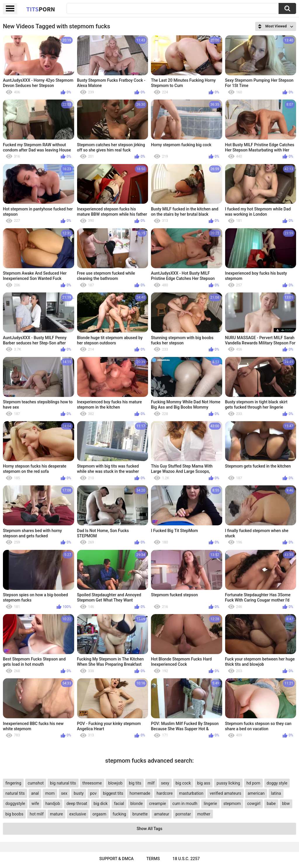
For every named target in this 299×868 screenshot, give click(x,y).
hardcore (165, 793)
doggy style (277, 783)
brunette (140, 814)
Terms (153, 859)
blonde (137, 803)
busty (79, 793)
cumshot (36, 783)
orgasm (99, 814)
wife (35, 803)
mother (204, 814)
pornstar (183, 814)
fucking (119, 814)
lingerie (210, 803)
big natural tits (63, 783)
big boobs (14, 814)
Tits (41, 9)
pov (93, 793)
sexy (165, 783)
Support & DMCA (116, 859)
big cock (183, 783)
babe (271, 803)
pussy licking (228, 783)
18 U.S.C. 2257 (186, 859)
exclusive (78, 814)
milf (151, 783)
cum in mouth (185, 803)
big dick (100, 803)
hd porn (253, 783)
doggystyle (15, 803)
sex (64, 793)
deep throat (77, 803)
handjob (53, 803)
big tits (135, 783)
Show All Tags (149, 829)
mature (56, 814)
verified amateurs (225, 793)
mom (50, 793)
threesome (92, 783)
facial (119, 803)
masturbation (191, 793)
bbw (286, 803)
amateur (161, 814)
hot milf (37, 814)
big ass (204, 783)
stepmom (232, 803)
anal (35, 793)
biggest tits (113, 793)
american (256, 793)
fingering (13, 783)
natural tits (15, 793)
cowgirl (254, 803)
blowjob (115, 783)
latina (276, 793)
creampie (158, 803)
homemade (140, 793)
